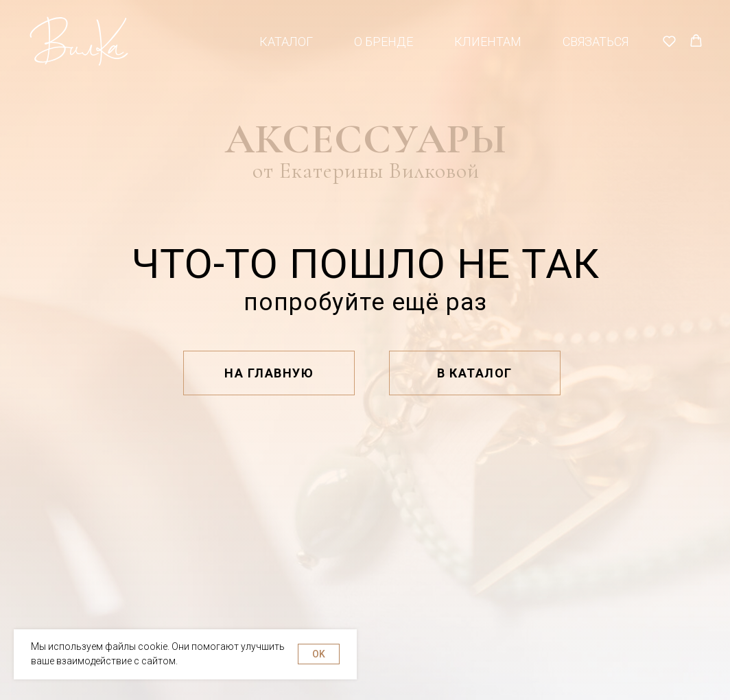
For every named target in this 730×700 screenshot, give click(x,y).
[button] (669, 41)
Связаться (596, 42)
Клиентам (488, 42)
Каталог (286, 42)
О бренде (384, 42)
